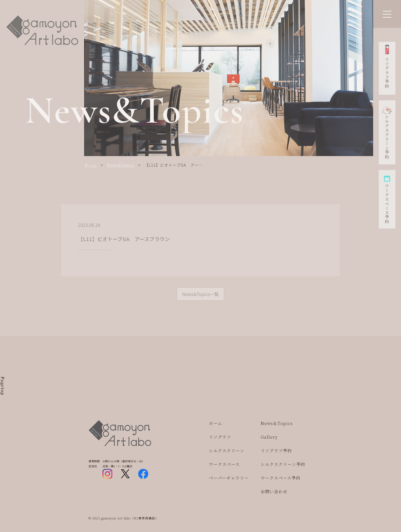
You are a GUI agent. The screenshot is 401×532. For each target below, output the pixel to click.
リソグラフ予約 (387, 73)
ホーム (90, 165)
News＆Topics (277, 423)
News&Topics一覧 (200, 294)
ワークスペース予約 (387, 204)
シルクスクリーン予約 (387, 137)
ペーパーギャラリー (229, 478)
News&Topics (121, 165)
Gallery (269, 437)
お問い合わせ (274, 491)
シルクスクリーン (227, 450)
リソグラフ (220, 437)
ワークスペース (224, 464)
